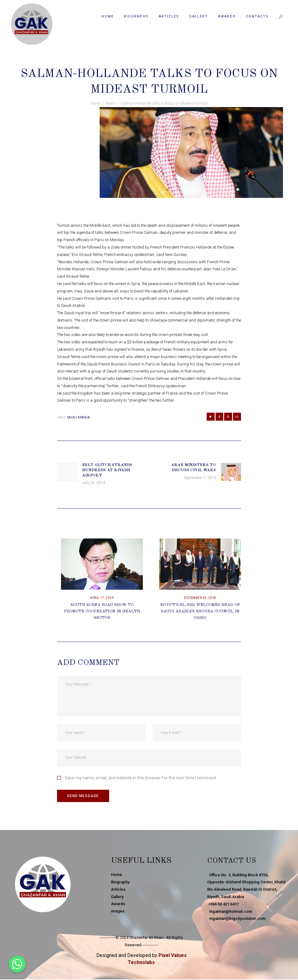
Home (95, 103)
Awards (118, 904)
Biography (120, 883)
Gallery (117, 897)
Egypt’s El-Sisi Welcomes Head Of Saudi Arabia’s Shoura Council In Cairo (200, 612)
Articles (118, 890)
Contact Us (233, 861)
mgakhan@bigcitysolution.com (236, 919)
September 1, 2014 (125, 61)
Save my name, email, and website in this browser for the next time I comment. (141, 778)
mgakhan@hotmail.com (230, 912)
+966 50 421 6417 (223, 904)
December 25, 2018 (200, 598)
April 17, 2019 (102, 598)
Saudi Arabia (79, 417)
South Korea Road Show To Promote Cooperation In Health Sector (102, 612)
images (118, 912)
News (154, 61)
